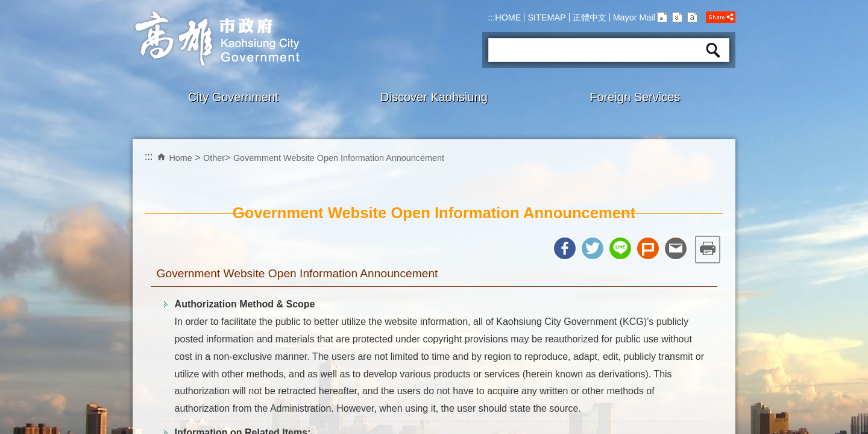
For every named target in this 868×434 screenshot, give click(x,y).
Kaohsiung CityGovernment (216, 39)
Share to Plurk (648, 248)
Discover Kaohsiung (434, 97)
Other (214, 158)
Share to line (620, 248)
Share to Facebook (565, 248)
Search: (503, 34)
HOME (508, 17)
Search (713, 50)
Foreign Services (635, 97)
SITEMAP (546, 17)
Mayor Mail (634, 17)
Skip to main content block (6, 6)
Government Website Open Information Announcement (339, 158)
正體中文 (590, 17)
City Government (233, 97)
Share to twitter (593, 248)
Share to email (676, 248)
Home (180, 158)
